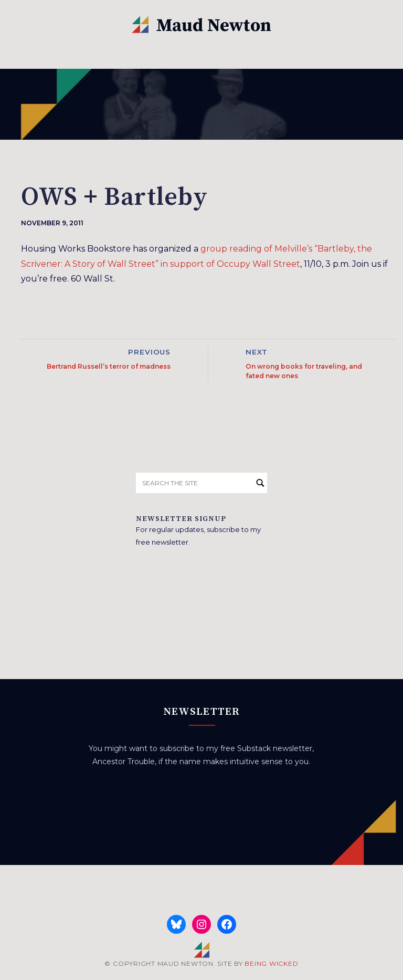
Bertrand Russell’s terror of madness (109, 366)
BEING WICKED (271, 963)
